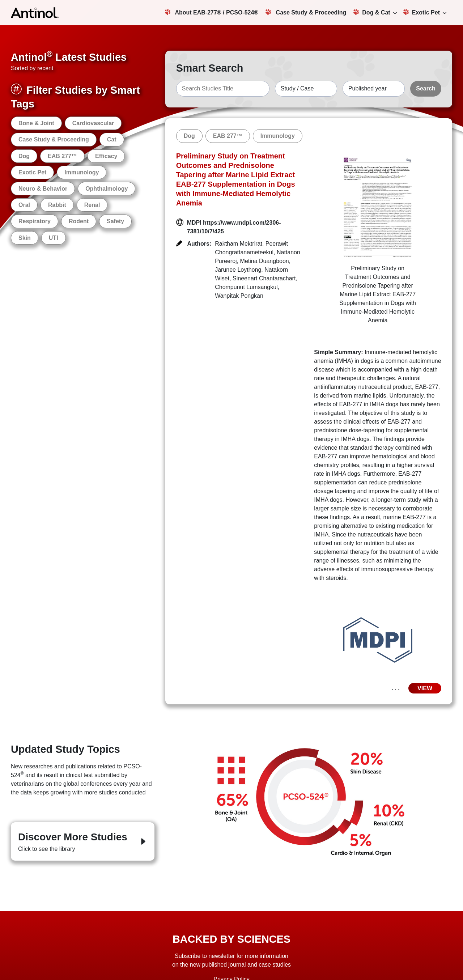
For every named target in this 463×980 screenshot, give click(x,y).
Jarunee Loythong (238, 270)
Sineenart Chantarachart (264, 278)
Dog (24, 156)
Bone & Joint (36, 123)
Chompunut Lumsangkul (246, 287)
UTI (54, 238)
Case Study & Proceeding (306, 12)
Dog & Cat (372, 12)
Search (426, 88)
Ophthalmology (107, 189)
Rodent (79, 221)
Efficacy (106, 156)
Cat (112, 139)
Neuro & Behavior (43, 189)
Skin (25, 238)
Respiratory (35, 221)
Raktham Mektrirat (239, 244)
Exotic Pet (422, 12)
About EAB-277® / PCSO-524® (212, 12)
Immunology (82, 172)
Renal (92, 205)
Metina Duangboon (265, 261)
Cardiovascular (93, 123)
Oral (24, 205)
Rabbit (57, 205)
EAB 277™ (62, 156)
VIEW (425, 688)
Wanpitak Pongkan (239, 296)
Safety (115, 221)
